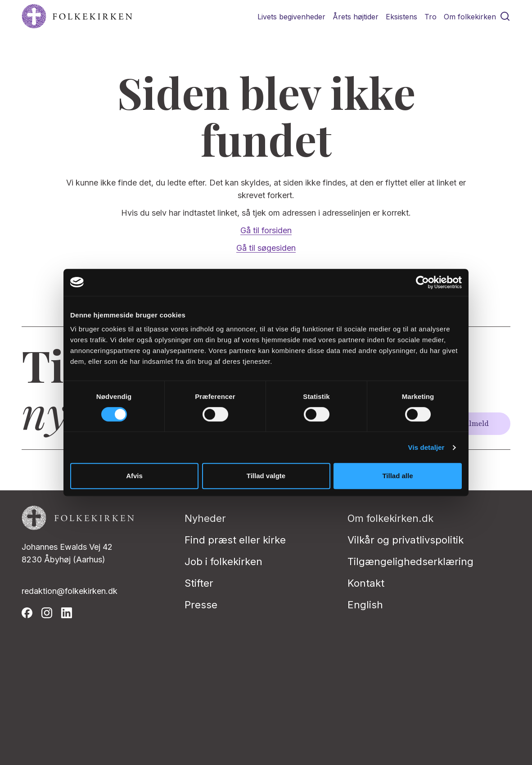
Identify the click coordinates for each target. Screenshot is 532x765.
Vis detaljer (426, 447)
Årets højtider (356, 17)
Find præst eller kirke (235, 540)
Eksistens (401, 17)
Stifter (199, 583)
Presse (201, 605)
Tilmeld (476, 424)
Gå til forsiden (266, 230)
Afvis (134, 476)
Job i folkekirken (223, 561)
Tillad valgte (266, 476)
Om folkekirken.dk (390, 518)
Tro (431, 17)
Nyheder (205, 518)
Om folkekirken (470, 17)
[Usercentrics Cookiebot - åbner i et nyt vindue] (422, 282)
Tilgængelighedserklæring (410, 561)
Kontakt (366, 583)
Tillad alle (397, 476)
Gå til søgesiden (266, 248)
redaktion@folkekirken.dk (70, 591)
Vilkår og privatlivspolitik (406, 540)
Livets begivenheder (291, 17)
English (365, 605)
